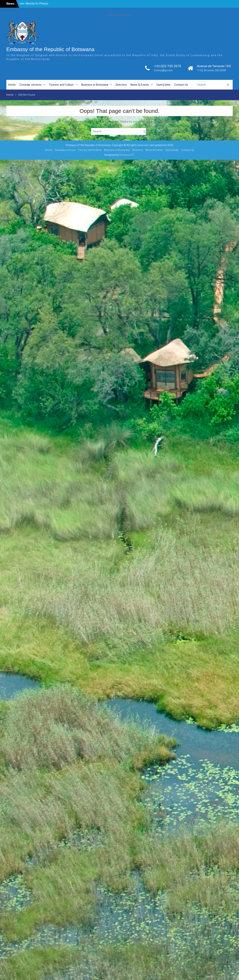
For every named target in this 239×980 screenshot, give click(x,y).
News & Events (140, 85)
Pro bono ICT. (127, 155)
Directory (121, 85)
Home (12, 85)
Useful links (163, 85)
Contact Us (181, 85)
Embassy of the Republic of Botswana (50, 49)
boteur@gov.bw (163, 70)
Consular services (30, 85)
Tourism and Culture (61, 85)
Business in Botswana (95, 85)
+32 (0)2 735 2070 (168, 66)
